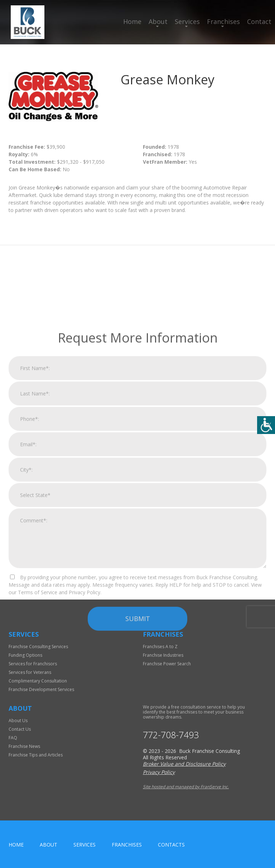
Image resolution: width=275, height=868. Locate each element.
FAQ (13, 738)
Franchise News (24, 746)
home (16, 845)
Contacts (171, 845)
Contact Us (20, 729)
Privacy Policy (159, 772)
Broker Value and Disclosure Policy (184, 764)
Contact (259, 21)
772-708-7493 (171, 735)
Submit (138, 706)
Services (187, 21)
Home (132, 21)
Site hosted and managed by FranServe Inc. (186, 787)
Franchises (223, 21)
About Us (18, 721)
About (158, 21)
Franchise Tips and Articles (36, 755)
